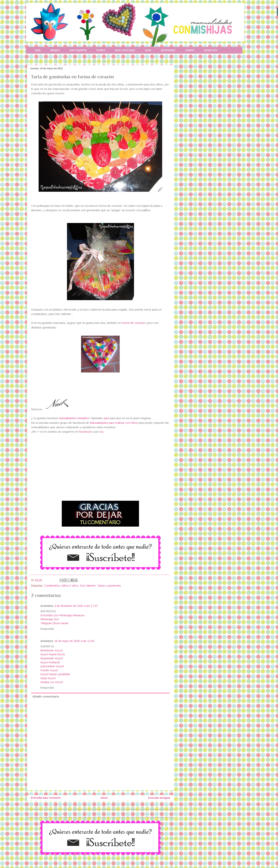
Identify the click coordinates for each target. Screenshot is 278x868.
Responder (47, 629)
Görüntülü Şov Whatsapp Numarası (63, 615)
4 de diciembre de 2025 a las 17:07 (76, 606)
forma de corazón (133, 323)
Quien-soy (211, 50)
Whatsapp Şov (50, 619)
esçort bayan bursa (53, 654)
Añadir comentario (46, 697)
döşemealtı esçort (52, 658)
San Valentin (78, 50)
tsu (102, 432)
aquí (107, 418)
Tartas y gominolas (109, 586)
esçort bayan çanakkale (55, 674)
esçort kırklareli (50, 662)
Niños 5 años (70, 586)
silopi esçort (48, 678)
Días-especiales (125, 50)
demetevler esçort (52, 650)
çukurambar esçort (52, 666)
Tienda (101, 50)
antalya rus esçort (52, 682)
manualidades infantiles (74, 418)
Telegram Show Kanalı (54, 623)
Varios (190, 50)
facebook (85, 432)
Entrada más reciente (46, 798)
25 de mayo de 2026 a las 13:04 (74, 641)
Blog (38, 50)
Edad (148, 50)
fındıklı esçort (49, 670)
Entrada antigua (159, 798)
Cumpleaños (52, 586)
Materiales (168, 50)
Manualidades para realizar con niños (114, 423)
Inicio (104, 798)
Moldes (55, 50)
